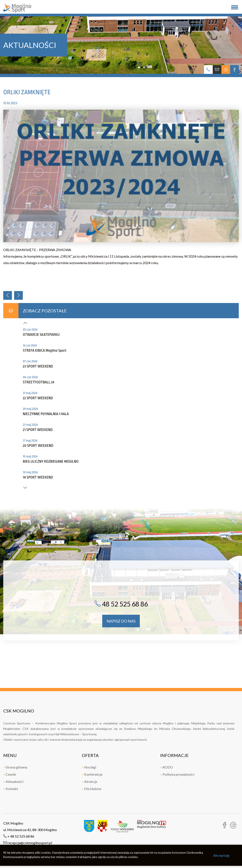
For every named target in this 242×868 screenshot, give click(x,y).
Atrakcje (90, 781)
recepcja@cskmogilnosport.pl (28, 843)
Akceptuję (221, 855)
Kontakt (11, 789)
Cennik (10, 774)
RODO (167, 767)
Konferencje (92, 774)
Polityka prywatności (177, 774)
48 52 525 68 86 (121, 604)
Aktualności (13, 781)
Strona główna (15, 767)
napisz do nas (121, 621)
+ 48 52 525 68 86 (19, 836)
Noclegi (89, 767)
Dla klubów (92, 789)
